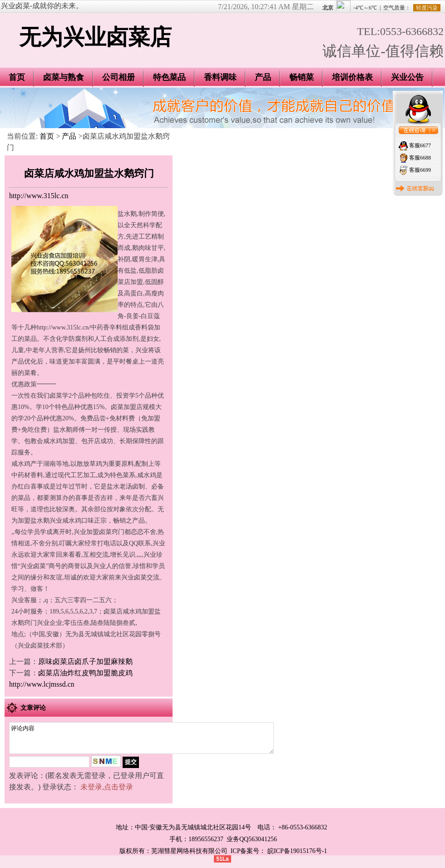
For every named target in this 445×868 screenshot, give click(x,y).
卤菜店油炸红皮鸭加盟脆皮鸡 (85, 673)
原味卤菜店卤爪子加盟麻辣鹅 (85, 661)
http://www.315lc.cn (39, 196)
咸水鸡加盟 (59, 441)
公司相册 (119, 77)
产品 (263, 77)
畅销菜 (302, 77)
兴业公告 (407, 77)
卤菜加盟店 (127, 407)
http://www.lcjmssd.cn (42, 684)
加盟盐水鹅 (34, 521)
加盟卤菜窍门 (105, 532)
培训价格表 (352, 77)
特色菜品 (169, 77)
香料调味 (220, 77)
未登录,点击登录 (107, 792)
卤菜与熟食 (64, 77)
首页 (47, 136)
